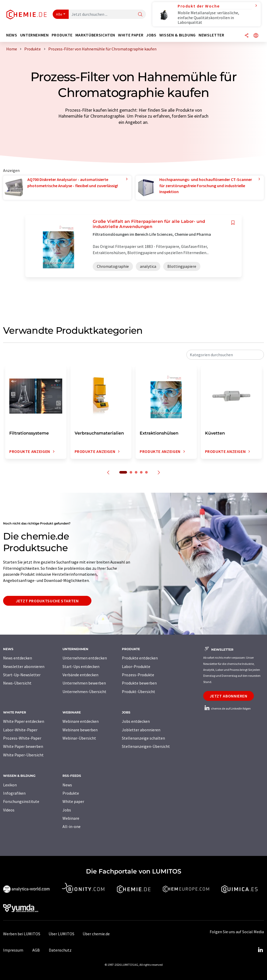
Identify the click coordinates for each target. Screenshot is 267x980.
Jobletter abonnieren (141, 730)
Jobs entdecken (136, 721)
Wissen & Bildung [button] (178, 35)
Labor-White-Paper (20, 730)
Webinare (71, 818)
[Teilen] (247, 36)
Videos (9, 810)
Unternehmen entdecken (85, 658)
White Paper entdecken (24, 721)
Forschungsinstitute (21, 801)
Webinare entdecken (81, 721)
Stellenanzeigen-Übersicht (146, 746)
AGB (36, 950)
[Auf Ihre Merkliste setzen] (233, 223)
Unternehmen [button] (34, 35)
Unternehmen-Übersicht (84, 692)
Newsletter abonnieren (24, 666)
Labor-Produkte (136, 666)
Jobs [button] (151, 35)
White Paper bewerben (23, 746)
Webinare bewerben (80, 730)
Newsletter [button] (211, 35)
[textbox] (225, 355)
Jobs (67, 810)
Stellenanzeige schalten (143, 738)
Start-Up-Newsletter (22, 675)
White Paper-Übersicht (23, 755)
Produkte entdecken (140, 658)
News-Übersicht (17, 683)
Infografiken (14, 793)
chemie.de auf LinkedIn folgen (227, 708)
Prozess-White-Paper (22, 738)
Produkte (71, 793)
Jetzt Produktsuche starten (47, 601)
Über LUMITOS (61, 934)
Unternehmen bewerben (84, 683)
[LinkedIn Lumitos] (260, 950)
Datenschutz (60, 950)
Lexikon (10, 785)
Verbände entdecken (80, 675)
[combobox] (225, 355)
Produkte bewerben (139, 683)
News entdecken (18, 658)
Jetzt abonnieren (228, 696)
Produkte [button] (62, 35)
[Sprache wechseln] (256, 36)
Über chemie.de (96, 934)
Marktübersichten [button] (95, 35)
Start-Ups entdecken (81, 666)
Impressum (13, 950)
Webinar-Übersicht (79, 738)
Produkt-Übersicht (139, 692)
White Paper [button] (131, 35)
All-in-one (72, 826)
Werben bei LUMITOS (22, 934)
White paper (73, 801)
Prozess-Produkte (138, 675)
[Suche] (140, 15)
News (67, 785)
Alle (59, 14)
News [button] (12, 35)
